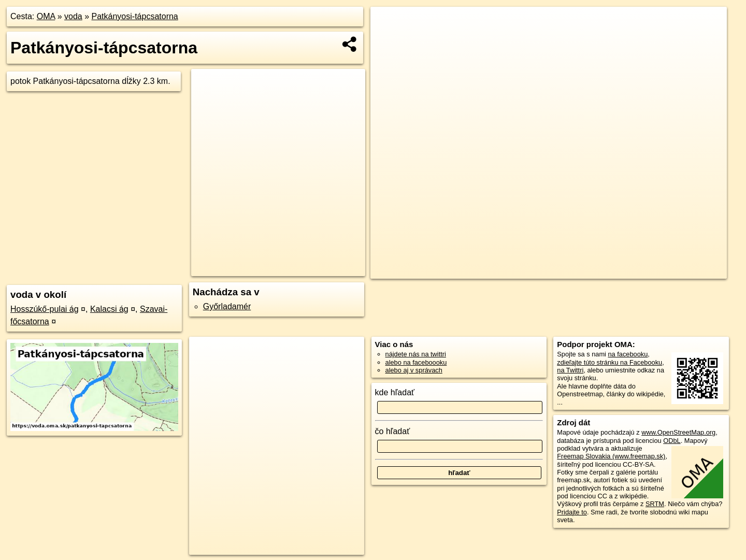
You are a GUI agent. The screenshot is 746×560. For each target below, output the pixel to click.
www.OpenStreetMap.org (678, 432)
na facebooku (628, 354)
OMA (46, 16)
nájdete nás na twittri (416, 354)
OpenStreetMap (520, 271)
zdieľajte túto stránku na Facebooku (609, 362)
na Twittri (570, 370)
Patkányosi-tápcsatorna (135, 16)
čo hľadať (393, 431)
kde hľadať (395, 392)
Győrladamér (227, 306)
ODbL (672, 441)
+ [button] (388, 24)
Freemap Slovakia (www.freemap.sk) (611, 456)
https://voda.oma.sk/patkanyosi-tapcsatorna (666, 271)
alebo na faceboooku (416, 362)
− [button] (388, 40)
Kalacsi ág (109, 309)
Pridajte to (572, 512)
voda (73, 16)
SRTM (655, 504)
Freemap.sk (573, 271)
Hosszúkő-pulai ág (45, 309)
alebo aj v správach (414, 370)
